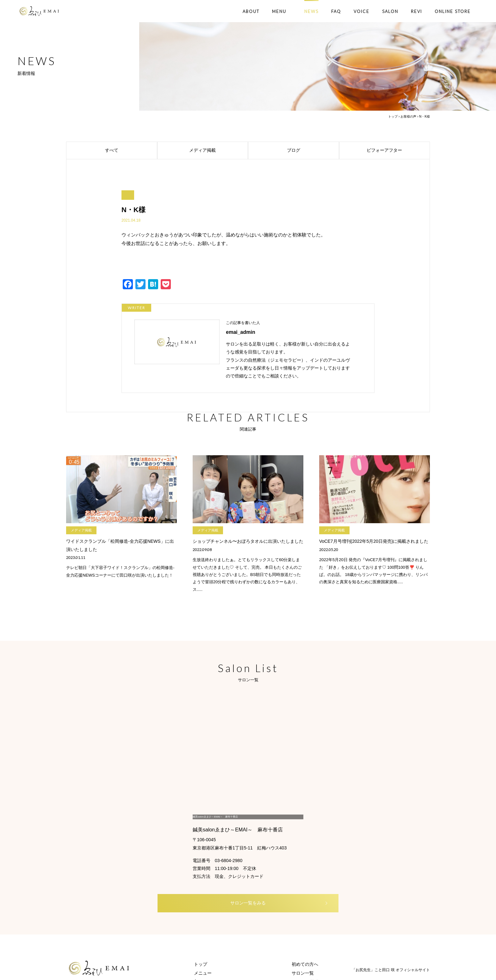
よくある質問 (305, 880)
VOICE (362, 11)
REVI (416, 11)
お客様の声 (408, 116)
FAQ (336, 11)
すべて (130, 150)
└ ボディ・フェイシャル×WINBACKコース (236, 880)
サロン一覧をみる (258, 801)
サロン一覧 (303, 872)
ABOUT (251, 11)
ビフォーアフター (397, 150)
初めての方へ (305, 863)
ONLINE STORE (453, 11)
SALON (390, 11)
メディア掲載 (217, 150)
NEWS (311, 11)
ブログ (311, 150)
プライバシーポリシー (314, 916)
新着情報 (301, 898)
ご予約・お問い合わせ (314, 907)
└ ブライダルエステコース (220, 907)
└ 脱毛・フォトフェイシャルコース (229, 898)
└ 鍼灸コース (207, 889)
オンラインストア (212, 916)
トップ (393, 116)
